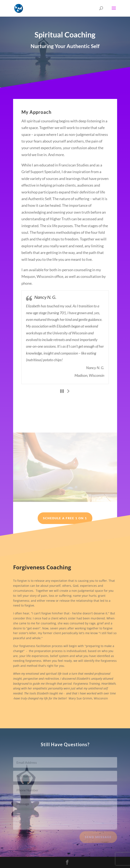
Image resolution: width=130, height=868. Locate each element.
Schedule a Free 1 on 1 (65, 518)
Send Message (98, 839)
